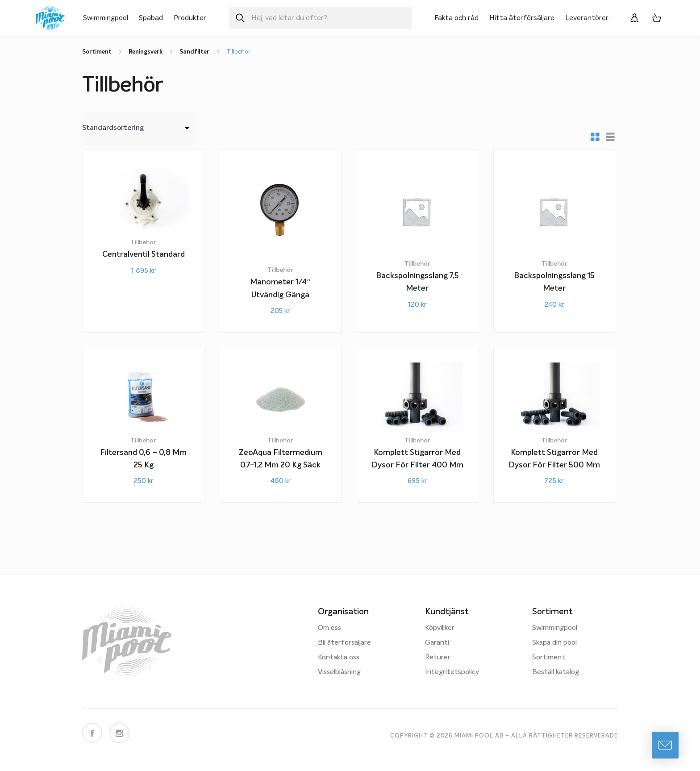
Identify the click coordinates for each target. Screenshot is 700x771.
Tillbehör (238, 52)
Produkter (190, 18)
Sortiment (549, 658)
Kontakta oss (339, 658)
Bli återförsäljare (344, 643)
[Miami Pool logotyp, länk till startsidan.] (50, 18)
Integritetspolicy (452, 672)
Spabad (151, 18)
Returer (438, 658)
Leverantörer (587, 18)
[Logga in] (634, 18)
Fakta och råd (456, 18)
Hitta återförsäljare (522, 18)
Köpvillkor (440, 628)
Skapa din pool (554, 643)
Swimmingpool (106, 18)
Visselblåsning (339, 672)
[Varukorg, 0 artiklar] (657, 18)
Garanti (437, 643)
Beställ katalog (556, 672)
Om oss (329, 628)
